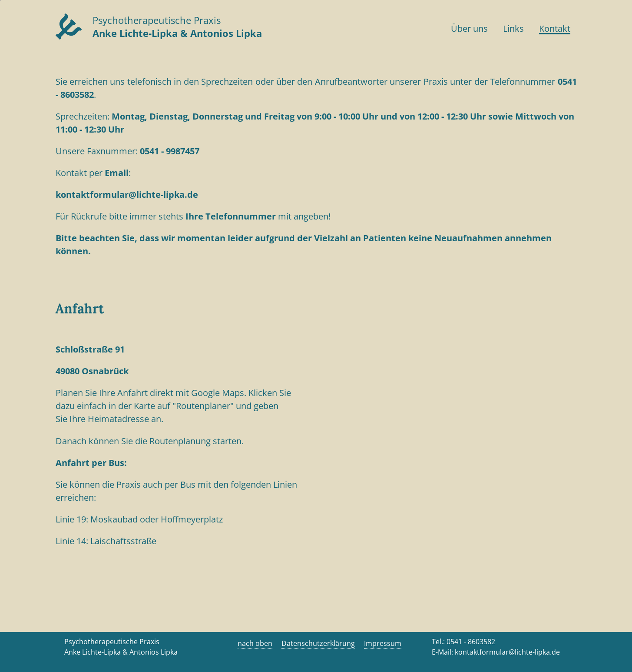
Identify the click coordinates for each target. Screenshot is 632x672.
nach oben (255, 643)
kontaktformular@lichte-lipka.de (127, 195)
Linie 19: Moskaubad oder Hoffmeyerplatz (139, 519)
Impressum (383, 643)
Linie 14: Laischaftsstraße (106, 541)
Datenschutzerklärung (318, 643)
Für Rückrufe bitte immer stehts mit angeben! (195, 216)
